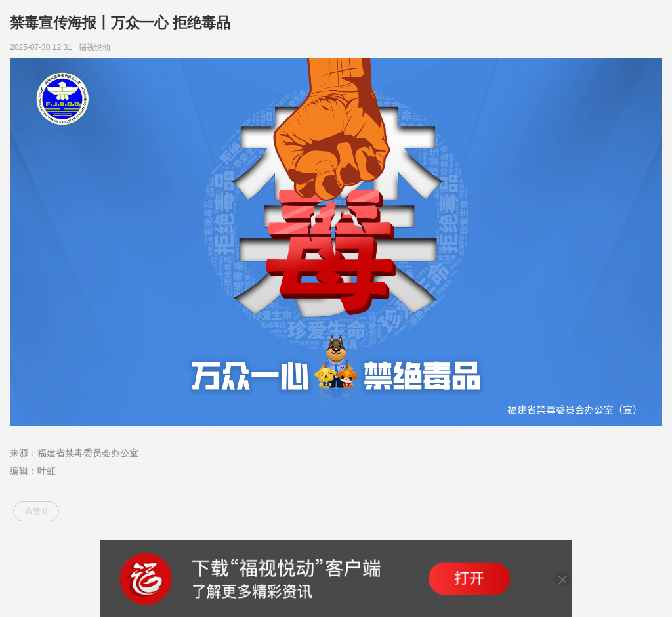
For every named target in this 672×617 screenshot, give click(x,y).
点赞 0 (36, 511)
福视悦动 (97, 47)
